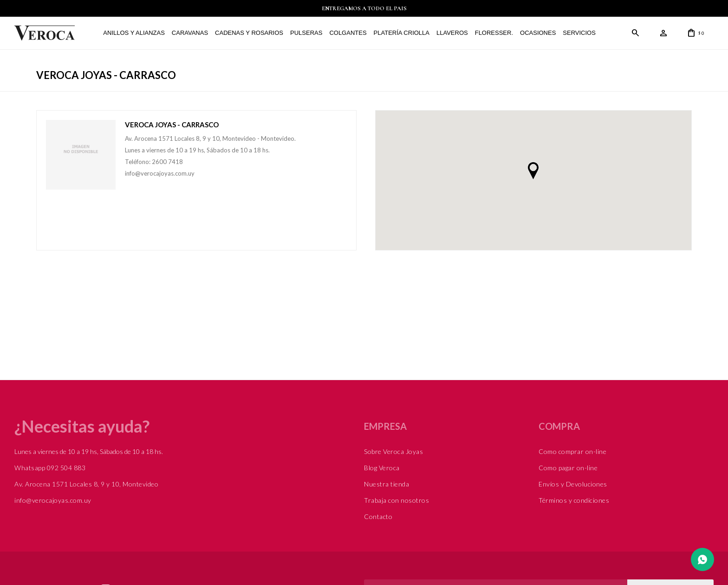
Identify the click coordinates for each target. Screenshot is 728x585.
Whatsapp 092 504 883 (50, 468)
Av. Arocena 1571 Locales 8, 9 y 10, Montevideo (86, 484)
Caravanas (190, 33)
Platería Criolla (401, 33)
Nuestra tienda (387, 484)
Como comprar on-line (572, 451)
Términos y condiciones (574, 500)
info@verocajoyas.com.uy (53, 500)
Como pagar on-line (568, 468)
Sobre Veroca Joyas (393, 451)
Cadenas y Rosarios (249, 33)
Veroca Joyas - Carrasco (172, 125)
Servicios (579, 33)
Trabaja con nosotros (396, 500)
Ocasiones (538, 33)
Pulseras (306, 33)
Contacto (378, 516)
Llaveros (452, 33)
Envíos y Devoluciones (573, 484)
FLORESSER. (494, 33)
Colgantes (348, 33)
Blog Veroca (382, 468)
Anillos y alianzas (134, 33)
